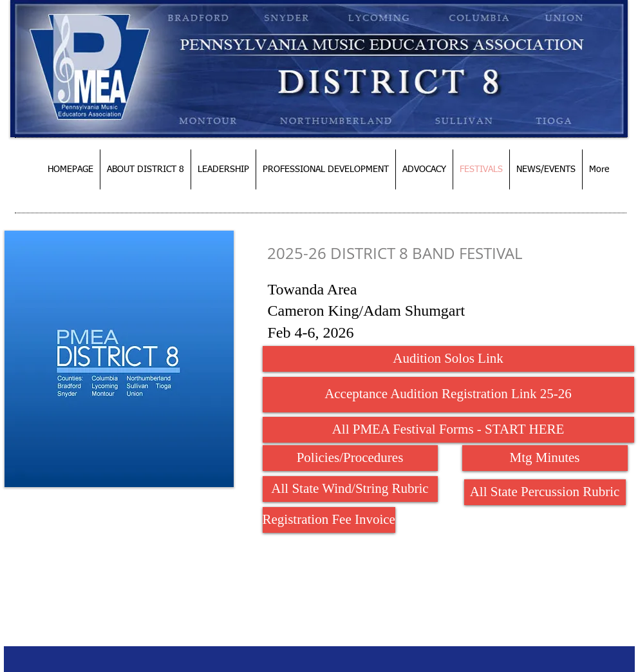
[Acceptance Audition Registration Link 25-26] (448, 395)
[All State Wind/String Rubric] (350, 489)
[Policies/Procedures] (350, 458)
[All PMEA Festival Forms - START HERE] (448, 430)
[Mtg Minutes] (545, 458)
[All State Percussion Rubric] (545, 492)
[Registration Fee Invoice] (329, 520)
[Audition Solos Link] (448, 359)
